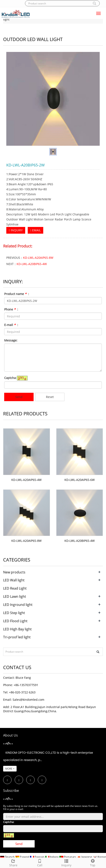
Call (40, 862)
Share (13, 862)
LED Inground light (18, 605)
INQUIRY (16, 230)
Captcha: (10, 378)
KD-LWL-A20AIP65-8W (38, 258)
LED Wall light (14, 580)
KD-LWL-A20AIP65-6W (80, 480)
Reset (50, 397)
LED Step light (14, 613)
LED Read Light (15, 588)
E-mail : (11, 325)
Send (19, 397)
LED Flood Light (15, 621)
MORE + (10, 769)
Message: (11, 340)
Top (93, 862)
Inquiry (66, 862)
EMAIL (35, 230)
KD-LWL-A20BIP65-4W (32, 264)
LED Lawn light (15, 596)
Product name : (17, 294)
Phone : (11, 309)
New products (14, 572)
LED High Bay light (17, 629)
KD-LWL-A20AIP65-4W (26, 480)
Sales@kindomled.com (28, 700)
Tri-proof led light (17, 637)
